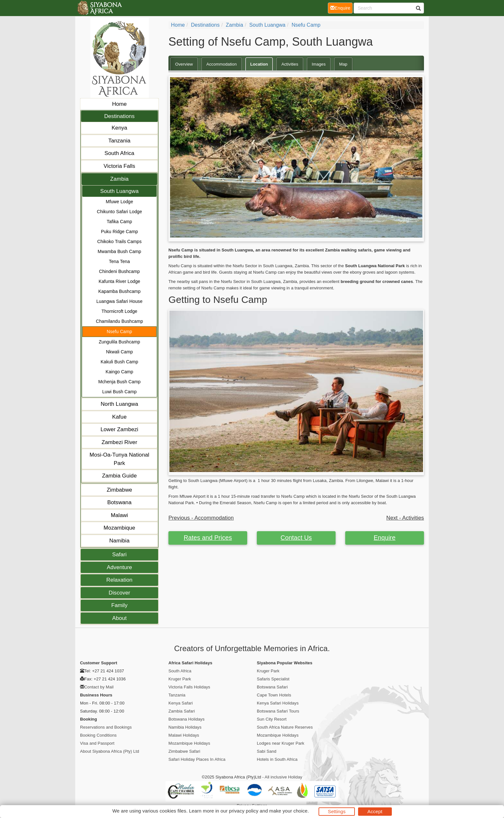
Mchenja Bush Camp (120, 382)
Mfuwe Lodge (119, 202)
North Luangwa (119, 404)
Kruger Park (180, 679)
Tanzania (119, 141)
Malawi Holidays (184, 735)
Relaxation (119, 580)
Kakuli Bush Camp (119, 362)
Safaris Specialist (273, 679)
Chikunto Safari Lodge (119, 212)
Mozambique (119, 528)
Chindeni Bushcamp (119, 271)
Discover (119, 593)
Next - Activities (405, 518)
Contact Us (296, 538)
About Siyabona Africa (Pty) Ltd (110, 751)
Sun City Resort (272, 719)
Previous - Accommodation (201, 518)
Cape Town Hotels (274, 695)
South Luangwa (119, 191)
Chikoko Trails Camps (119, 241)
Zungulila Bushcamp (119, 342)
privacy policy (243, 811)
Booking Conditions (98, 735)
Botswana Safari (272, 687)
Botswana (119, 502)
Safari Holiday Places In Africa (197, 759)
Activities (290, 64)
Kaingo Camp (120, 372)
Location (259, 64)
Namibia (119, 541)
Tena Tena (119, 261)
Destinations (119, 116)
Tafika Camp (119, 222)
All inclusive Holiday (283, 777)
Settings (337, 811)
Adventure (119, 567)
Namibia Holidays (185, 727)
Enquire (385, 538)
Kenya (119, 128)
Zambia (119, 179)
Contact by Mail (99, 687)
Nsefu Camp (119, 332)
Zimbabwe (119, 490)
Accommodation (222, 64)
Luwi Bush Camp (119, 392)
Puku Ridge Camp (119, 232)
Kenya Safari (181, 703)
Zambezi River (119, 442)
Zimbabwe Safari (184, 751)
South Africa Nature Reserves (285, 727)
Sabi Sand (267, 751)
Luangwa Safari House (120, 301)
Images (319, 64)
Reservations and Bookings (106, 727)
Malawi (120, 515)
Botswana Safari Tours (278, 711)
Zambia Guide (120, 476)
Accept (375, 811)
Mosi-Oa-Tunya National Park (120, 459)
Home (120, 104)
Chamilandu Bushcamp (119, 321)
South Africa (119, 153)
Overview (184, 64)
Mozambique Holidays (189, 743)
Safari (119, 554)
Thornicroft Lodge (119, 311)
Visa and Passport (97, 743)
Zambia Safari (182, 711)
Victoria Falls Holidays (189, 687)
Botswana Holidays (186, 719)
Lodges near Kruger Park (281, 743)
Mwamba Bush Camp (119, 251)
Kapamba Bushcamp (120, 291)
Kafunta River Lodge (120, 281)
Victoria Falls (119, 166)
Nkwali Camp (120, 352)
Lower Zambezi (120, 429)
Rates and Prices (208, 538)
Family (119, 605)
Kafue (119, 417)
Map (343, 64)
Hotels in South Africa (277, 759)
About (119, 618)
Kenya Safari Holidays (278, 703)
